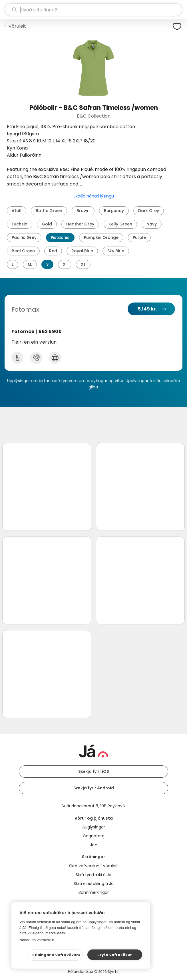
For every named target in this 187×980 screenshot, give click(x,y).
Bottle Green (49, 211)
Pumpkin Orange (101, 237)
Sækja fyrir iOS (94, 771)
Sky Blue (116, 251)
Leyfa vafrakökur (115, 955)
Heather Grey (80, 224)
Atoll (17, 211)
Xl (65, 264)
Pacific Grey (24, 237)
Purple (139, 237)
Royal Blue (82, 251)
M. (30, 264)
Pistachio (60, 237)
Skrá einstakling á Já (94, 884)
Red (53, 251)
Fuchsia (20, 224)
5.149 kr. (147, 309)
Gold (47, 224)
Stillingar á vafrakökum (56, 955)
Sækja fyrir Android (94, 788)
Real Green (23, 251)
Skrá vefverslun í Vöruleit (93, 866)
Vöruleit (17, 26)
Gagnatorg (94, 836)
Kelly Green (120, 224)
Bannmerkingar (94, 892)
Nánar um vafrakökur (37, 940)
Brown (83, 211)
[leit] (93, 10)
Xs (83, 264)
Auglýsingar (94, 827)
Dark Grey (149, 211)
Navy (152, 224)
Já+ (93, 845)
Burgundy (114, 211)
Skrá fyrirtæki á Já (93, 875)
